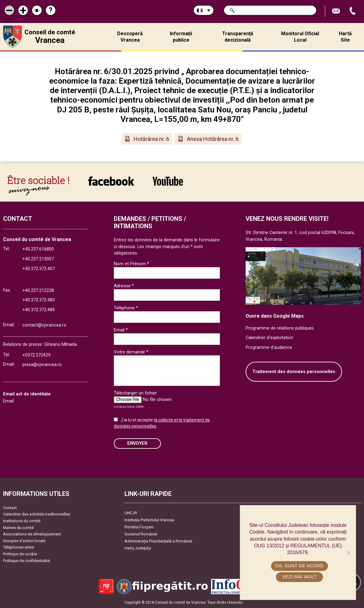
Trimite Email (337, 11)
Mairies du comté (18, 528)
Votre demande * (131, 352)
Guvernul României (141, 534)
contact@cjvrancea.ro (44, 325)
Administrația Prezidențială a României (158, 541)
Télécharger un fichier (135, 393)
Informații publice (181, 37)
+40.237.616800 (38, 249)
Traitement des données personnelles (294, 372)
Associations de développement (32, 534)
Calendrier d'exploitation (269, 338)
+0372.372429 (36, 355)
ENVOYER (137, 443)
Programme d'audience (269, 347)
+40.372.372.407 (39, 269)
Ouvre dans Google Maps (275, 316)
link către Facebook (111, 181)
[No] (348, 553)
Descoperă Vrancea (130, 37)
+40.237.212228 (38, 291)
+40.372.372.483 (39, 300)
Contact (10, 508)
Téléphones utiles (19, 547)
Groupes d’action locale (24, 541)
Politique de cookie (20, 554)
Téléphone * (126, 308)
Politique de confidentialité (26, 561)
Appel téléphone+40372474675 (353, 11)
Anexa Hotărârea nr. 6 (213, 139)
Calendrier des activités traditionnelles (37, 514)
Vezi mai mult (299, 577)
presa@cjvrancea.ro (42, 365)
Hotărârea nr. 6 (151, 139)
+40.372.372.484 (39, 310)
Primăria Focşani (139, 527)
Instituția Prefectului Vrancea (149, 520)
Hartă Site (345, 37)
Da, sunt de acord (299, 566)
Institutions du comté (22, 521)
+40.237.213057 (38, 259)
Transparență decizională (238, 37)
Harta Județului (138, 548)
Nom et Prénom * (132, 264)
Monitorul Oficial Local (300, 37)
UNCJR (131, 513)
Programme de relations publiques (280, 328)
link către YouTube (168, 181)
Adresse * (124, 286)
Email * (121, 330)
